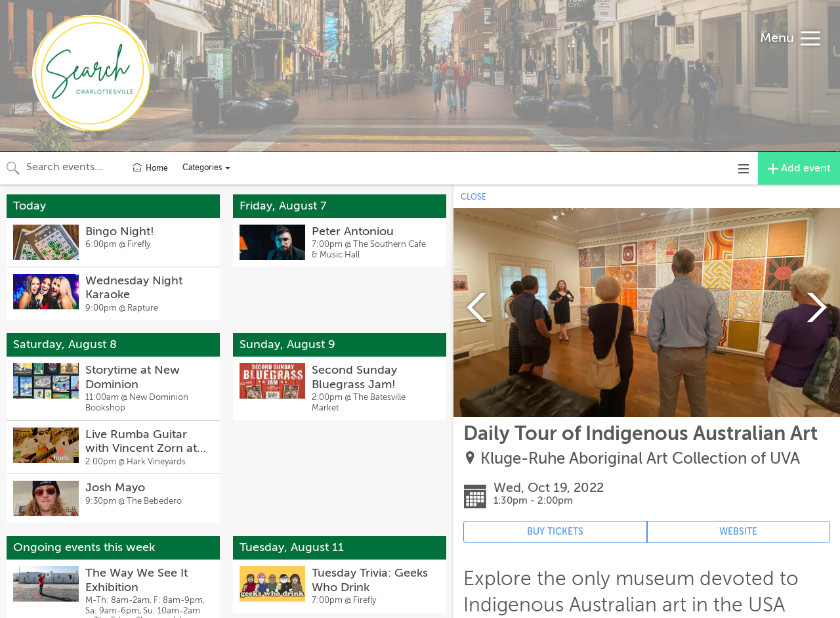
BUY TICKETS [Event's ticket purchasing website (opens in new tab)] (555, 532)
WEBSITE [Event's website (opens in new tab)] (738, 532)
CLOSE (473, 197)
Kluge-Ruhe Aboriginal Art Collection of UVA (640, 459)
